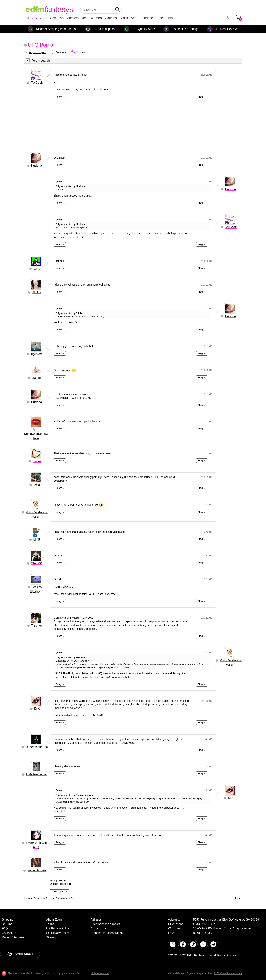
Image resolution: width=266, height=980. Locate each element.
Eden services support (105, 924)
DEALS (31, 18)
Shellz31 (37, 563)
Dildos (124, 18)
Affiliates (96, 920)
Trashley (37, 626)
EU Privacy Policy (58, 933)
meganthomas (37, 870)
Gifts (44, 18)
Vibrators (73, 18)
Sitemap (52, 937)
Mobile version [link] (100, 973)
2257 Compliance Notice (228, 973)
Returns (7, 924)
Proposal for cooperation (107, 933)
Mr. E (37, 540)
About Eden (54, 920)
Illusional (37, 166)
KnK (37, 709)
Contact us (9, 933)
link (56, 82)
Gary (37, 269)
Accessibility (99, 928)
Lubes (160, 18)
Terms (50, 924)
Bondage (147, 18)
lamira (37, 461)
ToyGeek (37, 83)
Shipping (8, 920)
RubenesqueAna (37, 747)
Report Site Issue (13, 937)
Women (96, 18)
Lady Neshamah (37, 774)
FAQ (5, 928)
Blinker (37, 292)
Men (85, 18)
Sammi (37, 378)
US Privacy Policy (58, 928)
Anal (134, 18)
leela (37, 485)
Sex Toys (57, 18)
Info (170, 18)
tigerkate (37, 354)
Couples (111, 18)
